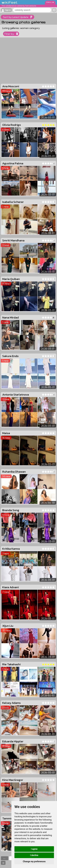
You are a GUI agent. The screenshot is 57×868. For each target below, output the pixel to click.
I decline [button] (34, 855)
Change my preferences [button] (34, 861)
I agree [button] (34, 849)
